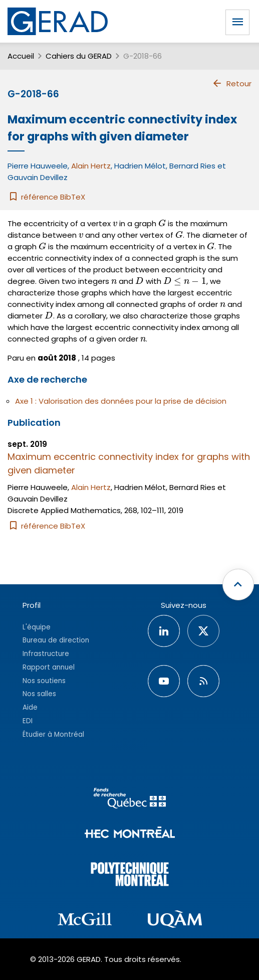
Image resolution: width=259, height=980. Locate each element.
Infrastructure (46, 654)
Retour (232, 83)
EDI (28, 721)
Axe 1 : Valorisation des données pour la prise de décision (121, 401)
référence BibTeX (46, 197)
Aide (30, 707)
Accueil (21, 56)
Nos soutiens (44, 681)
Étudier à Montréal (53, 734)
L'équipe (37, 627)
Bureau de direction (56, 640)
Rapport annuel (49, 667)
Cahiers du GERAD (79, 56)
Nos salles (39, 694)
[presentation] (115, 223)
